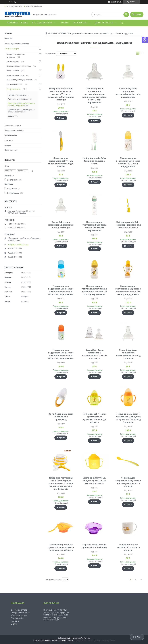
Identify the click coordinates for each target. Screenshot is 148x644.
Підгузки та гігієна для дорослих (16, 56)
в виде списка (142, 54)
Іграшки (11, 116)
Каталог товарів (12, 48)
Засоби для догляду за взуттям (20, 80)
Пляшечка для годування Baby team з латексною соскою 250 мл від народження (128, 290)
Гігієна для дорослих (42, 23)
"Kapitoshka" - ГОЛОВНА (17, 23)
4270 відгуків (116, 2)
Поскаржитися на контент (84, 641)
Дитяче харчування (104, 23)
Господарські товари (15, 75)
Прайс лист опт (11, 150)
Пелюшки (64, 23)
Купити (62, 118)
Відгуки (8, 145)
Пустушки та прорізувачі (18, 99)
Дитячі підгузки (13, 62)
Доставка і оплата (13, 126)
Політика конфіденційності (105, 641)
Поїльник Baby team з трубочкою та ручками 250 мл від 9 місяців (94, 418)
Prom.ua (87, 638)
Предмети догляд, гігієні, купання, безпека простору (22, 111)
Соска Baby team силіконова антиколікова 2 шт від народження (128, 93)
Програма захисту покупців (55, 610)
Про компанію (11, 135)
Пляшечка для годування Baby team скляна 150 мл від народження (128, 162)
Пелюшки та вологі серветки (19, 66)
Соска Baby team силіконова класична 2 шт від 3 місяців (61, 225)
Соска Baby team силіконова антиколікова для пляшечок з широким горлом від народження (94, 95)
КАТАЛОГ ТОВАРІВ (58, 33)
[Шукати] (126, 15)
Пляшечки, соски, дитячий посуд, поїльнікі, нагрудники (21, 104)
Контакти (9, 140)
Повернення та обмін (14, 131)
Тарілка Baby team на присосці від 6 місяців (94, 546)
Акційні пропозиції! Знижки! (17, 44)
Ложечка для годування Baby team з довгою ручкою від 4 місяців (128, 482)
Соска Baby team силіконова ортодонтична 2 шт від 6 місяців (94, 354)
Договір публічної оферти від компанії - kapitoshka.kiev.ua (56, 614)
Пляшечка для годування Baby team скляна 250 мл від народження (94, 226)
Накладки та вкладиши (17, 95)
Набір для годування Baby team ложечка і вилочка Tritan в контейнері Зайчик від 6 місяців (61, 94)
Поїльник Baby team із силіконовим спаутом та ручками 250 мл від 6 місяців (128, 418)
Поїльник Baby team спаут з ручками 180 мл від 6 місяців (94, 481)
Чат (137, 637)
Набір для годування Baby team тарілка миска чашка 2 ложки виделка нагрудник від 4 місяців (61, 483)
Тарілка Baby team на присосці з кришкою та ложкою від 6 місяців (61, 547)
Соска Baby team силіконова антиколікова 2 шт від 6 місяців (128, 354)
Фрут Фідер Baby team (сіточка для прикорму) (61, 417)
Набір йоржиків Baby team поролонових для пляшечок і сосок (128, 225)
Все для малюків (75, 33)
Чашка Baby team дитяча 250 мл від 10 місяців (128, 547)
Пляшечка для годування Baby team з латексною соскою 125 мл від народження (94, 290)
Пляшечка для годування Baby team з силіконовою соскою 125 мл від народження (61, 290)
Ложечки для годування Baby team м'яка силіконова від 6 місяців (61, 162)
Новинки (8, 39)
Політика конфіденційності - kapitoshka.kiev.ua (56, 619)
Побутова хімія (80, 23)
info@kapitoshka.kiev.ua (18, 245)
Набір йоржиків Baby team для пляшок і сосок (94, 161)
